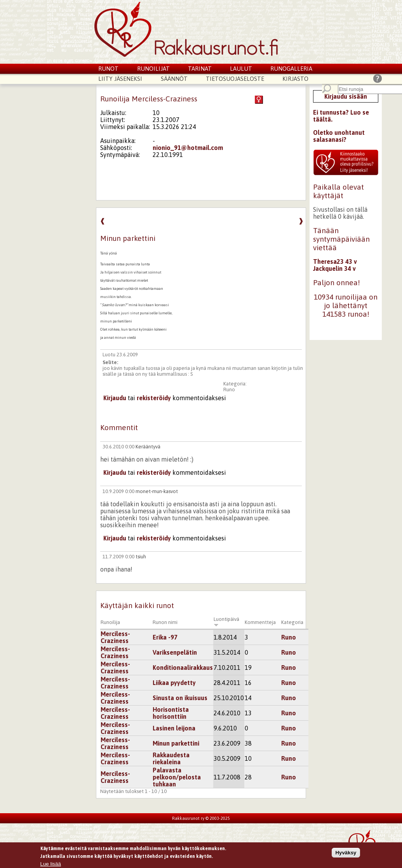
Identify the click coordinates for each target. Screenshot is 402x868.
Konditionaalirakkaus (183, 668)
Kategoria (292, 622)
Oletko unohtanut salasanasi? (339, 136)
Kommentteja (260, 622)
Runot (108, 69)
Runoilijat (153, 69)
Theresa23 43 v (335, 261)
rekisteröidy (154, 398)
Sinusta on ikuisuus (180, 698)
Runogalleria (291, 69)
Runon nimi (165, 622)
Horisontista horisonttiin (171, 713)
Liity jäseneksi (120, 79)
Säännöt (174, 79)
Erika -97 (165, 637)
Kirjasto (295, 79)
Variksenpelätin (175, 652)
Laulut (241, 69)
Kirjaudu (115, 398)
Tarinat (200, 69)
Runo (229, 390)
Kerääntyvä (148, 447)
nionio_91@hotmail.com (188, 148)
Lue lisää (51, 865)
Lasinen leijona (174, 728)
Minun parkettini (176, 743)
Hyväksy (346, 853)
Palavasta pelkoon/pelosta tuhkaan (177, 777)
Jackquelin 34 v (334, 268)
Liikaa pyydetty (174, 683)
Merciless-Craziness (115, 637)
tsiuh (141, 557)
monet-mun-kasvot (157, 491)
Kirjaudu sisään (346, 96)
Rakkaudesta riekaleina (171, 758)
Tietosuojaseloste (235, 79)
